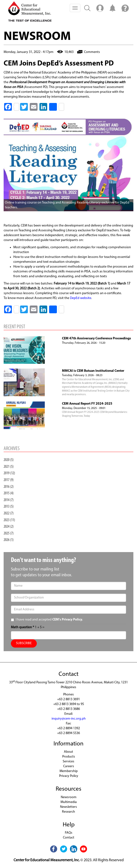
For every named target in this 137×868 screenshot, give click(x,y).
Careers (69, 766)
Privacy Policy (69, 776)
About (68, 752)
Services (68, 762)
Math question (23, 627)
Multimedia (69, 802)
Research (68, 812)
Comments (92, 52)
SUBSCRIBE (24, 643)
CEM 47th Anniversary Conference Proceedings (96, 339)
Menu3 (125, 8)
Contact (69, 838)
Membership (69, 771)
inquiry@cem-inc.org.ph (69, 719)
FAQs (69, 833)
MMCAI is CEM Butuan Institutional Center (93, 371)
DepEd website (81, 298)
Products (69, 757)
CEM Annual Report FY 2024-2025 (87, 404)
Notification (113, 8)
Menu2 (100, 8)
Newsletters (68, 807)
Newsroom (69, 797)
